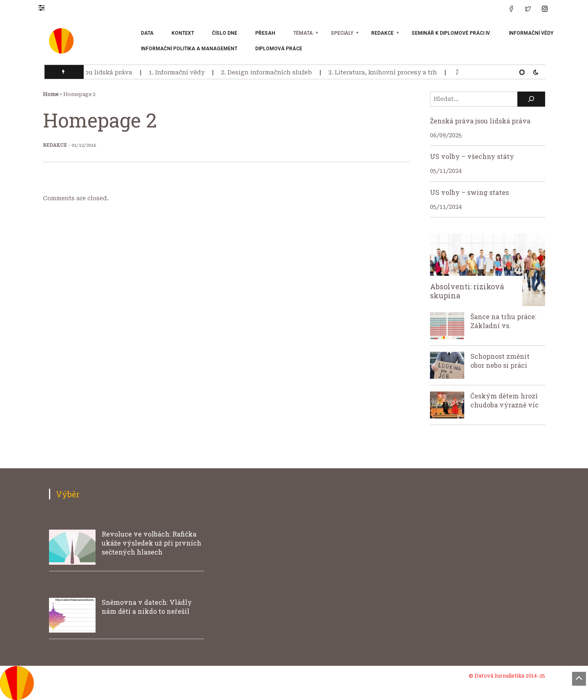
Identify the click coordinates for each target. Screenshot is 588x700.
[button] (46, 7)
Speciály (342, 33)
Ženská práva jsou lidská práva (87, 72)
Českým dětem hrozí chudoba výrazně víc (504, 400)
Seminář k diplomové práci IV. (451, 33)
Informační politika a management (189, 49)
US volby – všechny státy (472, 156)
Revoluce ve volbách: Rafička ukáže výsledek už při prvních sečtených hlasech (151, 543)
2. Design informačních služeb (268, 72)
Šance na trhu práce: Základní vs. (503, 321)
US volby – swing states (469, 192)
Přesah (265, 33)
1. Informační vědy (179, 72)
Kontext (183, 33)
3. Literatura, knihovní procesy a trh (385, 72)
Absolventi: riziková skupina (467, 291)
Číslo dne (225, 33)
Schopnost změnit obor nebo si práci (500, 361)
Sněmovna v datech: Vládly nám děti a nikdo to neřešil (147, 607)
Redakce (382, 33)
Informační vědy (531, 33)
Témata (303, 33)
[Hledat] (531, 99)
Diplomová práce (279, 49)
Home (51, 94)
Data (147, 33)
